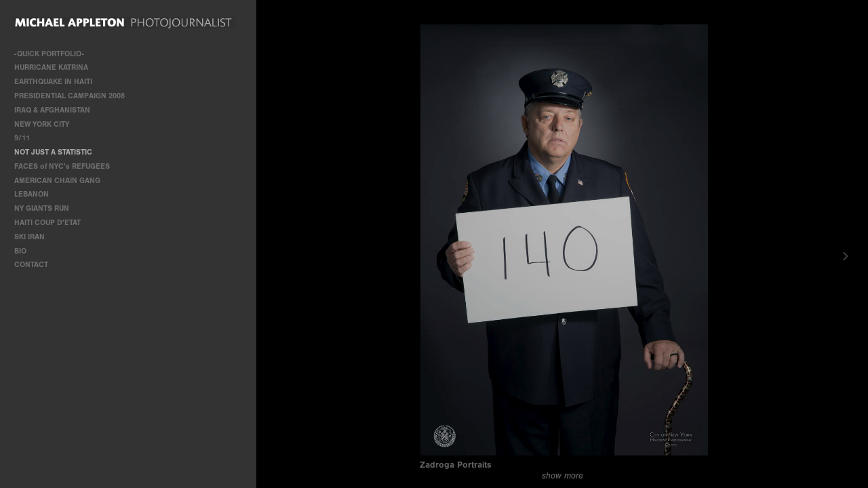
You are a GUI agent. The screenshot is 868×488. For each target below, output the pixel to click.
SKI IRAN (29, 237)
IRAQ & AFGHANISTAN (52, 110)
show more (563, 475)
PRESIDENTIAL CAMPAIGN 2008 (70, 96)
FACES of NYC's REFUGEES (62, 166)
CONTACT (31, 265)
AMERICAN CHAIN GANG (57, 181)
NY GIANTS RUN (42, 208)
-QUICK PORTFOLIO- (49, 54)
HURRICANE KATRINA (51, 67)
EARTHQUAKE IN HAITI (53, 82)
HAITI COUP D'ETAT (47, 223)
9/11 (22, 138)
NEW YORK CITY (42, 124)
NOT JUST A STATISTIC (53, 152)
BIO (20, 251)
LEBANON (32, 194)
